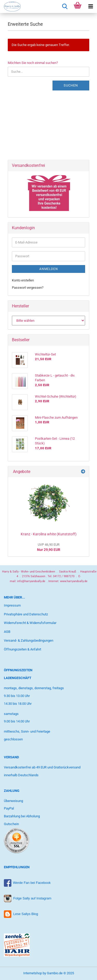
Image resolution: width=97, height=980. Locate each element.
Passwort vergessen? (28, 288)
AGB (7, 632)
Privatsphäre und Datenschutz (26, 614)
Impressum (12, 605)
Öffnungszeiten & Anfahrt (23, 649)
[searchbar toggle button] (65, 6)
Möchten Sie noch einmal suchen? (33, 63)
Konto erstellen (23, 280)
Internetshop (33, 973)
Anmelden (49, 269)
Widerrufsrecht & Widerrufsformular (30, 623)
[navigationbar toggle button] (91, 6)
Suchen (71, 85)
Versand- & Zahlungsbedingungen (29, 640)
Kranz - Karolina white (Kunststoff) (49, 534)
